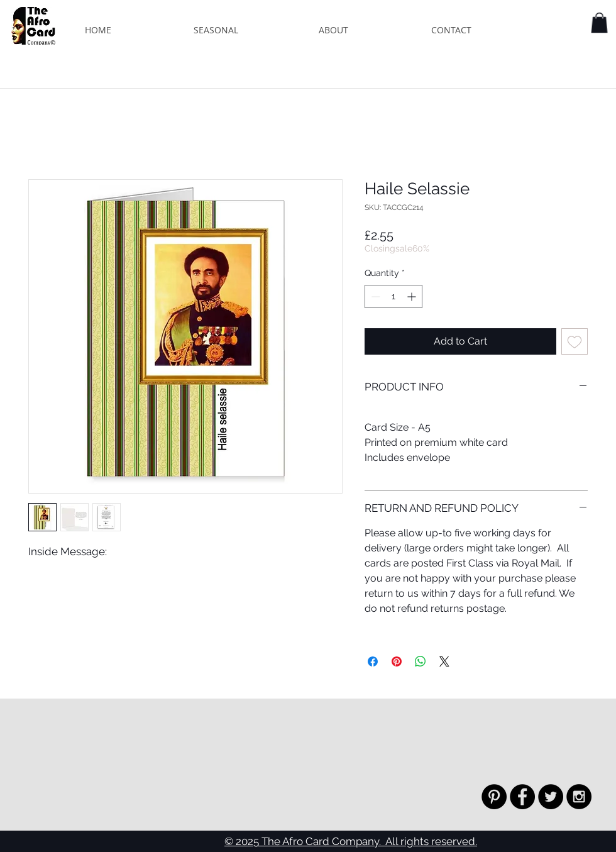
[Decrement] (374, 296)
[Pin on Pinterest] (397, 661)
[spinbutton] (393, 296)
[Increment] (413, 296)
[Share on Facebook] (373, 661)
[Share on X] (444, 661)
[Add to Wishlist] (575, 341)
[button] (599, 23)
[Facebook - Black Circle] (522, 797)
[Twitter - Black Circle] (551, 797)
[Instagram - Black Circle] (579, 797)
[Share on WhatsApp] (421, 661)
